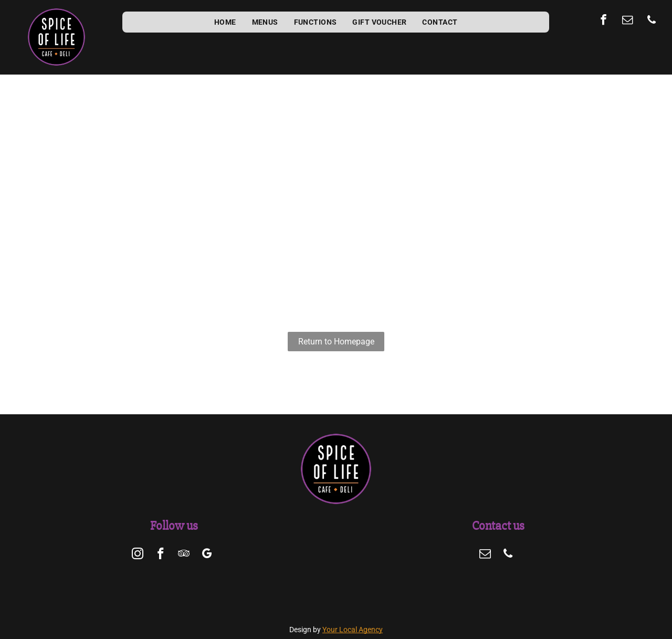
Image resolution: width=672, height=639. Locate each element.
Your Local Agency (353, 630)
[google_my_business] (207, 555)
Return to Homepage (336, 342)
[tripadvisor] (183, 555)
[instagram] (137, 555)
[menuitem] (225, 22)
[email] (628, 21)
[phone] (652, 21)
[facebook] (603, 21)
